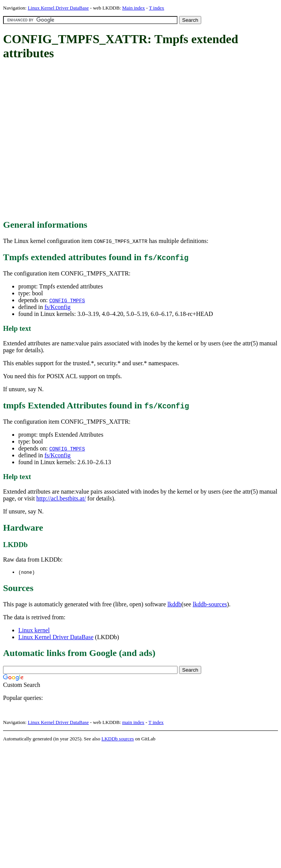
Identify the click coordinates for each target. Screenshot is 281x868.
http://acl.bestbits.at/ (61, 498)
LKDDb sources (118, 739)
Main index (134, 8)
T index (157, 8)
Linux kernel (34, 631)
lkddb (174, 605)
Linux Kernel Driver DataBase (58, 8)
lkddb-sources (210, 605)
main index (133, 723)
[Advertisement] (72, 140)
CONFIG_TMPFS (67, 300)
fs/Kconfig (57, 307)
